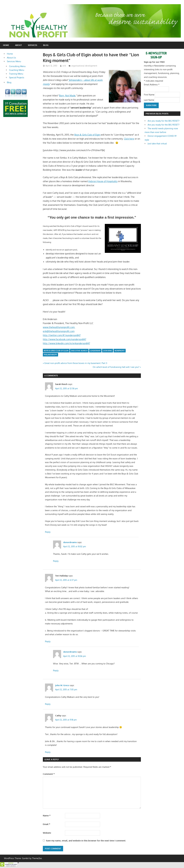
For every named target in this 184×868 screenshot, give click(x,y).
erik (64, 66)
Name (47, 816)
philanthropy (50, 355)
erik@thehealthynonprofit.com (59, 331)
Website (47, 833)
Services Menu (14, 61)
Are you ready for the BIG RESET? (164, 121)
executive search (79, 351)
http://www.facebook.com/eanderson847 (64, 339)
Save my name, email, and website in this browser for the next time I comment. (86, 841)
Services (32, 45)
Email (47, 824)
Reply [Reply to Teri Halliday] (48, 641)
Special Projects (17, 77)
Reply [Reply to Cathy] (48, 752)
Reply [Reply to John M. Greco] (48, 704)
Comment (49, 774)
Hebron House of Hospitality (103, 181)
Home (6, 45)
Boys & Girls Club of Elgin (88, 135)
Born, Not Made (67, 96)
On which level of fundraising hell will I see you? (116, 367)
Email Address (152, 85)
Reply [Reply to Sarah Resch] (48, 532)
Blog (46, 45)
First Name (149, 94)
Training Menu (16, 74)
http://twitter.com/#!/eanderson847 (62, 335)
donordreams (70, 542)
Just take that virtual (157, 144)
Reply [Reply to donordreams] (56, 561)
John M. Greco (62, 685)
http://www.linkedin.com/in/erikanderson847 (66, 343)
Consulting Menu (17, 66)
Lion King (108, 351)
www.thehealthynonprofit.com (59, 327)
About (18, 45)
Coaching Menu (17, 70)
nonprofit (120, 351)
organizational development (84, 66)
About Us (11, 58)
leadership (95, 351)
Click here (129, 139)
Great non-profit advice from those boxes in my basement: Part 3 (76, 363)
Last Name (149, 100)
